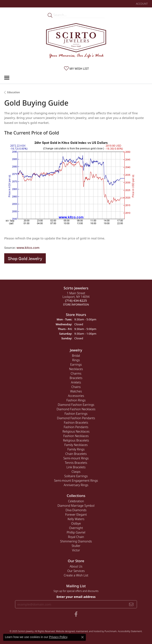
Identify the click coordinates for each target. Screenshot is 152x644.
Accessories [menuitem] (76, 396)
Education (14, 92)
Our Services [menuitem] (76, 571)
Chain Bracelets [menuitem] (76, 454)
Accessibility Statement (130, 631)
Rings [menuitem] (76, 360)
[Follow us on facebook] (76, 614)
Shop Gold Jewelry (25, 258)
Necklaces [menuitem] (76, 369)
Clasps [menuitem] (76, 472)
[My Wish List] (76, 69)
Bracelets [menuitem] (76, 378)
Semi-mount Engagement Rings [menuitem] (76, 481)
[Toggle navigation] (7, 78)
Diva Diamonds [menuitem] (76, 510)
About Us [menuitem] (76, 566)
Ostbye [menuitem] (76, 523)
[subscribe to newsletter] (131, 604)
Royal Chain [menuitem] (76, 537)
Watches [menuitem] (76, 391)
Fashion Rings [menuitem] (76, 400)
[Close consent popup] (82, 637)
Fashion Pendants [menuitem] (76, 427)
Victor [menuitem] (76, 550)
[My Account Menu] (142, 4)
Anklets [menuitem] (76, 382)
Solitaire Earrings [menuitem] (76, 476)
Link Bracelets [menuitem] (76, 467)
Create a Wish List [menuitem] (76, 575)
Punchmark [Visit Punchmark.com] (111, 631)
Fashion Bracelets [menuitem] (76, 422)
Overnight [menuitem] (76, 528)
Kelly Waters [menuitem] (76, 519)
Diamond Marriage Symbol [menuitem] (76, 506)
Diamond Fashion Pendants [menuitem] (76, 418)
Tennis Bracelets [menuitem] (76, 463)
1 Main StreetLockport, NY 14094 (76, 299)
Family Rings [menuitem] (76, 449)
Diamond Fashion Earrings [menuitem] (76, 405)
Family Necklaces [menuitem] (76, 445)
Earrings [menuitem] (76, 364)
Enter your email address (76, 597)
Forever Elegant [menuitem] (76, 514)
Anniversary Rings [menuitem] (76, 485)
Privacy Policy (58, 637)
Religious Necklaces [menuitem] (76, 431)
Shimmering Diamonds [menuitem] (76, 541)
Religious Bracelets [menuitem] (76, 440)
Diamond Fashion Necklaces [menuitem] (76, 409)
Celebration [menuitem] (76, 501)
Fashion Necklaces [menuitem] (76, 436)
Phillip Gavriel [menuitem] (76, 532)
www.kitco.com (28, 248)
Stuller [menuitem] (76, 546)
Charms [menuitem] (76, 373)
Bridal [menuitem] (76, 356)
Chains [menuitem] (76, 387)
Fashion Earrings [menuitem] (76, 414)
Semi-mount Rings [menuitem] (76, 458)
